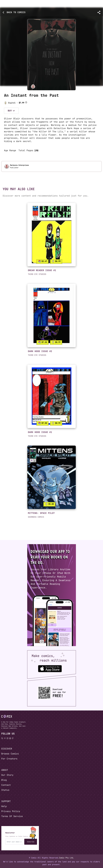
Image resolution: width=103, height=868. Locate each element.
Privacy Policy (11, 811)
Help (4, 806)
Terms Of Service (12, 816)
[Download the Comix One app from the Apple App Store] (50, 669)
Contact (6, 785)
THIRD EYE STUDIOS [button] (37, 274)
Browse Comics (10, 754)
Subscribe (31, 842)
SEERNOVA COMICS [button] (36, 517)
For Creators (9, 759)
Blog (4, 780)
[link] (52, 235)
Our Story (7, 775)
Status (5, 790)
